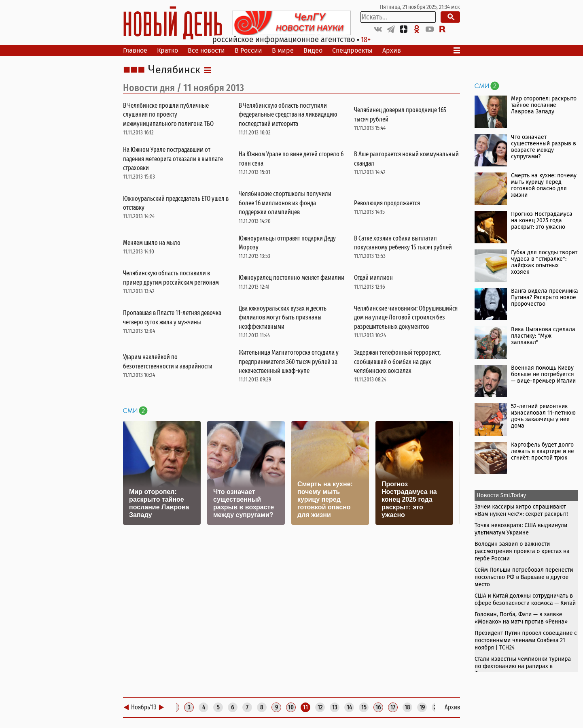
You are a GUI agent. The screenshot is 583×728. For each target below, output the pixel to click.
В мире (283, 50)
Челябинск (174, 70)
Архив (392, 50)
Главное (135, 50)
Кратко (167, 50)
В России (248, 50)
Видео (313, 50)
